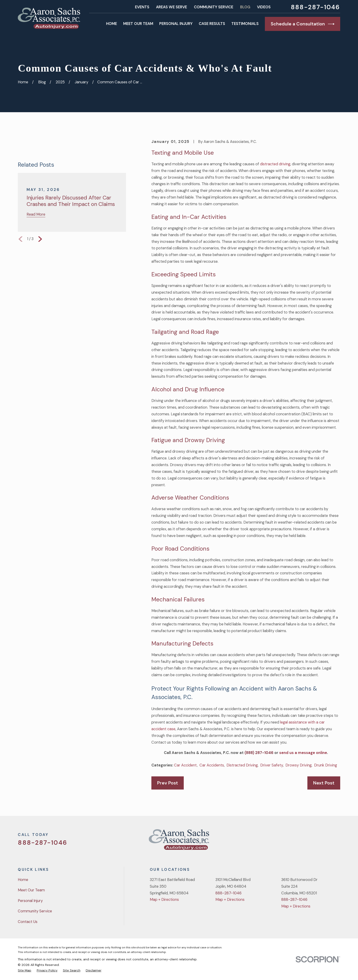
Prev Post (168, 783)
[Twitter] (301, 841)
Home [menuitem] (112, 24)
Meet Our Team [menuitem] (138, 24)
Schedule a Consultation (303, 24)
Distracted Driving (242, 765)
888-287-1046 (315, 7)
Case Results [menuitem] (212, 24)
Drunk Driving (326, 765)
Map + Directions (164, 900)
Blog (245, 7)
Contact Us (28, 922)
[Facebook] (313, 841)
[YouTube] (325, 841)
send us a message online (303, 753)
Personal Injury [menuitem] (176, 24)
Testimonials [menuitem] (245, 24)
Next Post (324, 783)
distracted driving (275, 164)
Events (142, 7)
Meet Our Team (31, 890)
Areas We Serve (171, 7)
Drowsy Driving (298, 765)
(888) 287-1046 (259, 753)
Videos (264, 7)
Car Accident (185, 765)
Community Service (214, 7)
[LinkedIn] (337, 841)
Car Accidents (212, 765)
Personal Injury (30, 901)
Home (23, 880)
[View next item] (40, 239)
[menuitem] (24, 970)
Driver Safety (272, 765)
